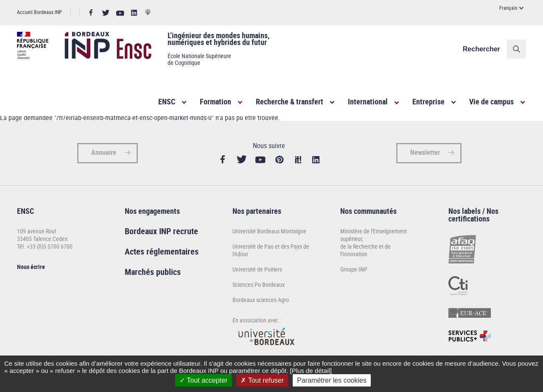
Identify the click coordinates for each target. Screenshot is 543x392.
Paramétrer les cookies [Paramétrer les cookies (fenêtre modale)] (332, 380)
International (368, 101)
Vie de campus (491, 101)
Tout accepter (203, 380)
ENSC (167, 101)
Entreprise (428, 101)
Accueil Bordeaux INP (39, 12)
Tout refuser (262, 380)
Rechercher (481, 49)
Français (508, 8)
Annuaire (104, 153)
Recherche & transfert (290, 101)
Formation (216, 101)
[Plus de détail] (311, 371)
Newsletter (425, 153)
